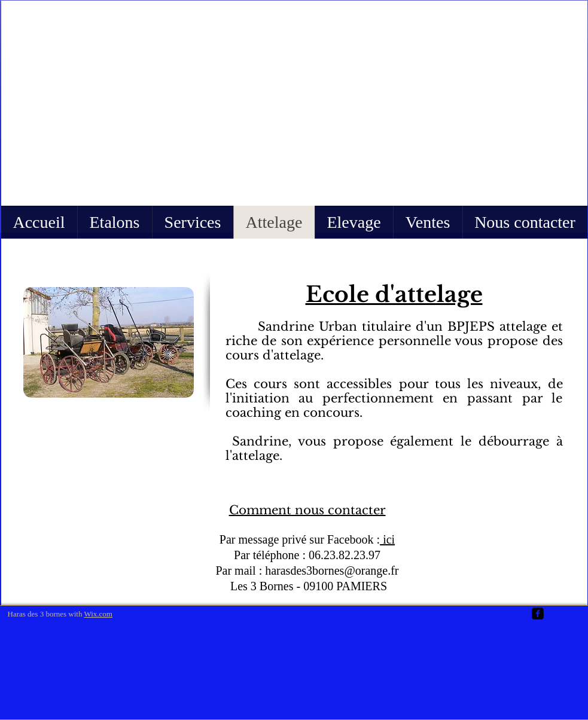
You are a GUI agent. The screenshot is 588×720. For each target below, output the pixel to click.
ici (387, 539)
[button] (294, 103)
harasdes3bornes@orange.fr (332, 570)
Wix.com (98, 614)
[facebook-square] (538, 614)
